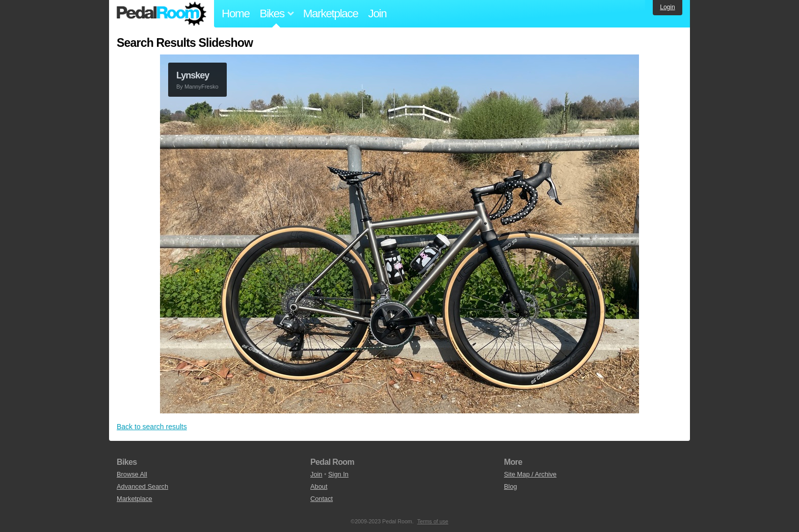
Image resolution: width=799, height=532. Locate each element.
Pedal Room (162, 14)
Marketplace (331, 13)
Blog (511, 486)
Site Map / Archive (530, 474)
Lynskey (193, 75)
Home (236, 13)
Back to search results (152, 427)
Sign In (338, 474)
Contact (322, 499)
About (319, 486)
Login (667, 7)
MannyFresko (202, 87)
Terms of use (433, 521)
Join (378, 13)
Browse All (132, 474)
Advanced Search (142, 486)
